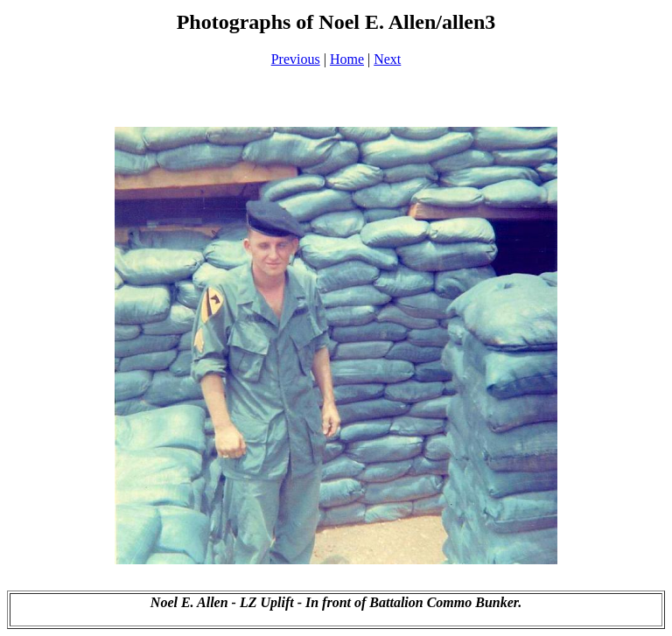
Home (347, 59)
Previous (296, 59)
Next (387, 59)
